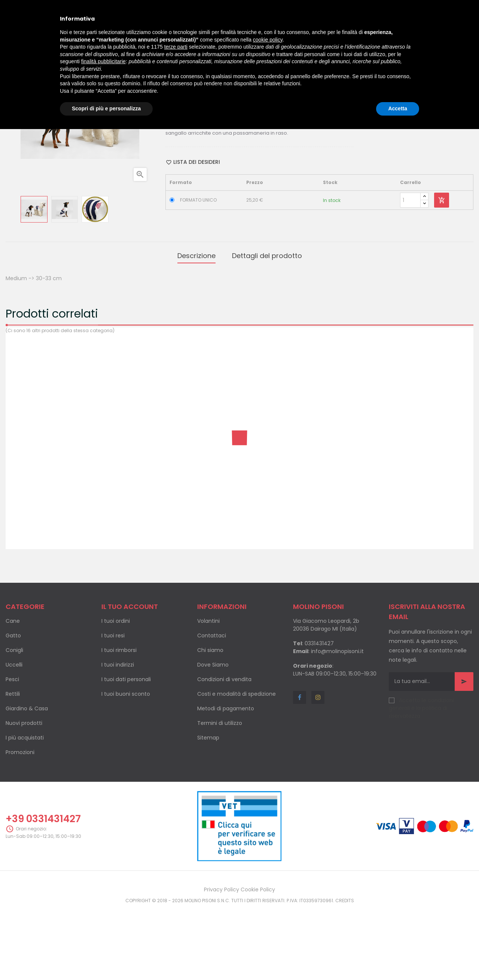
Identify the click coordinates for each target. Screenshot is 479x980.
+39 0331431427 (43, 890)
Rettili (13, 765)
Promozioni (20, 823)
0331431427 (319, 714)
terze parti (176, 47)
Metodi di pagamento (226, 780)
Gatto (13, 707)
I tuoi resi (113, 707)
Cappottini (209, 157)
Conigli (14, 721)
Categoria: (180, 157)
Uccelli (14, 736)
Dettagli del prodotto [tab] (267, 328)
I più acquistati (25, 809)
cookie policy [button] (268, 40)
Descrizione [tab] (196, 328)
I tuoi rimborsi (119, 721)
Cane (13, 692)
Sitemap (208, 809)
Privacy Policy (222, 961)
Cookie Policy (258, 961)
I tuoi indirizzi (118, 736)
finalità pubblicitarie (103, 61)
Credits (345, 972)
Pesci (12, 750)
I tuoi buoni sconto (126, 765)
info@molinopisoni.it (337, 722)
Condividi (204, 172)
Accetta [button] (398, 108)
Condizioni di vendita (224, 750)
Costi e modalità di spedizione (237, 765)
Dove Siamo (213, 736)
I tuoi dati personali (126, 750)
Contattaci (212, 707)
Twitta (216, 172)
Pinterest (228, 172)
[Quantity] (410, 275)
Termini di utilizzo (220, 794)
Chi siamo (210, 721)
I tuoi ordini (116, 692)
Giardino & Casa (27, 780)
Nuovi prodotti (24, 794)
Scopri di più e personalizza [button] (106, 108)
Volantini (208, 692)
